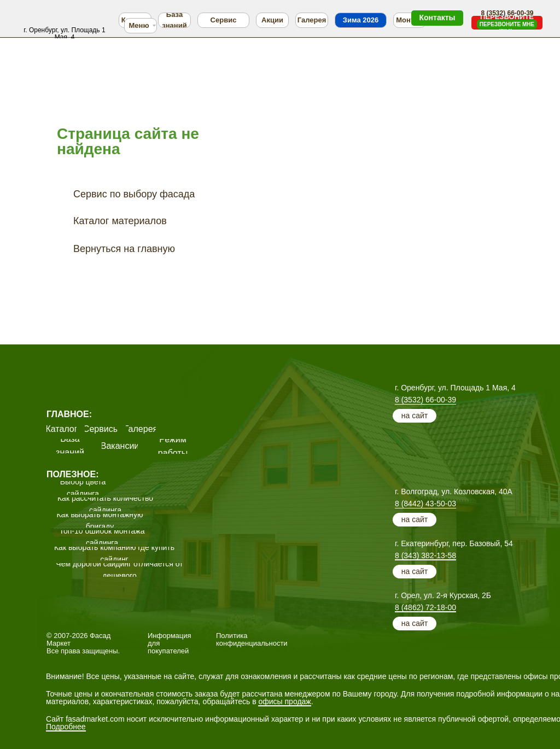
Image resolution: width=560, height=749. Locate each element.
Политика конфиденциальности (252, 639)
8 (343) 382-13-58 (425, 555)
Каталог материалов (120, 221)
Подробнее (66, 727)
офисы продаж (284, 701)
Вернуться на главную (124, 249)
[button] (507, 24)
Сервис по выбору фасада (134, 194)
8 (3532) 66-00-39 (425, 400)
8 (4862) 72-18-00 (425, 607)
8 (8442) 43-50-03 (425, 504)
